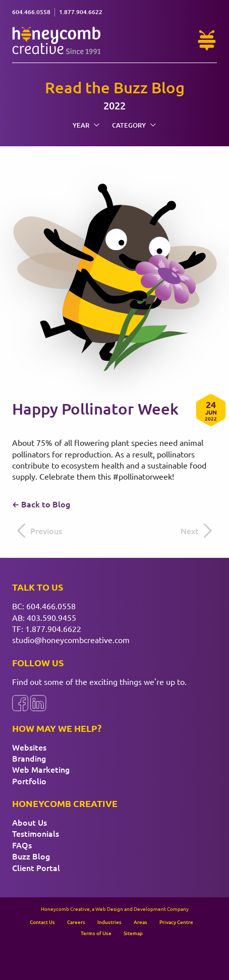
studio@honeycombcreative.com (71, 640)
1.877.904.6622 (53, 628)
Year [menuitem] (86, 125)
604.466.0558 (51, 606)
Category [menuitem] (134, 125)
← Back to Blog (41, 504)
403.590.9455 (51, 617)
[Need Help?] (207, 40)
